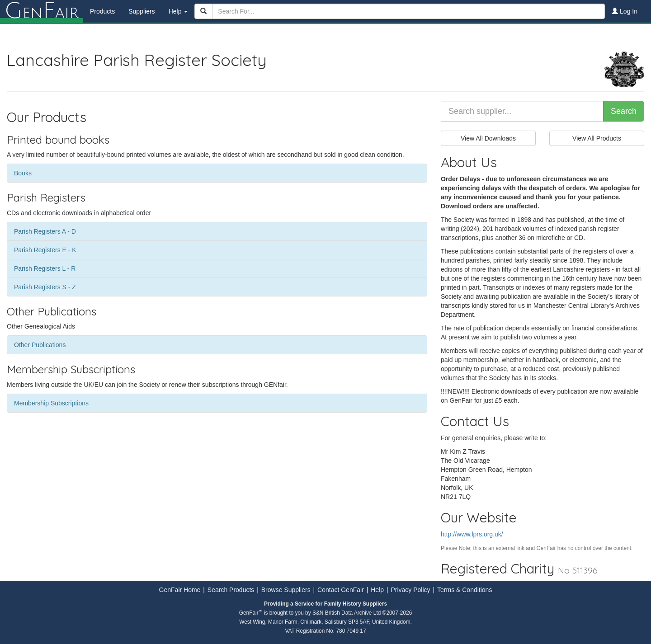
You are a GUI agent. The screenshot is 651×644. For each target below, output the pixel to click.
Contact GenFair (341, 590)
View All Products (597, 138)
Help (377, 590)
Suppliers (142, 11)
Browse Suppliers (286, 590)
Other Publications (40, 345)
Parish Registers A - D (45, 231)
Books (23, 173)
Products (102, 11)
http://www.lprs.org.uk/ (472, 534)
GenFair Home (180, 590)
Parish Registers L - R (45, 268)
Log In (625, 11)
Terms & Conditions (465, 590)
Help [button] (178, 11)
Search (624, 111)
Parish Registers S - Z (45, 287)
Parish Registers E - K (45, 250)
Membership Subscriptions (51, 403)
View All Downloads (488, 138)
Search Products (231, 590)
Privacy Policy (410, 590)
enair (42, 11)
